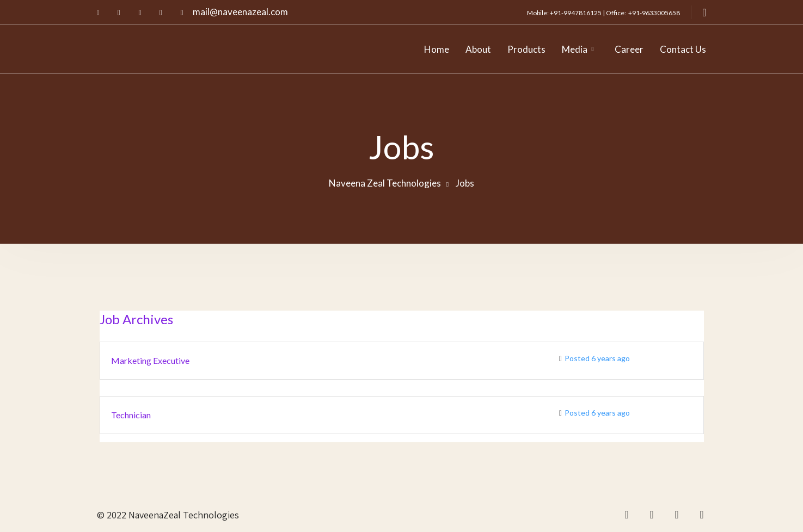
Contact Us (683, 49)
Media (575, 49)
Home (437, 49)
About (478, 49)
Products (526, 49)
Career (629, 49)
